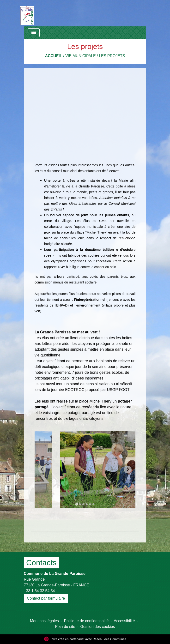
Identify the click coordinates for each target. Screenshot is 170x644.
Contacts (41, 563)
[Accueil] (27, 13)
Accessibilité (124, 621)
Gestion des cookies (97, 627)
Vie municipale (81, 56)
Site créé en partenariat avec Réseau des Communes (85, 639)
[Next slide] (128, 469)
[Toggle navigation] (34, 33)
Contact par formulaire (46, 598)
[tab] (76, 504)
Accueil (53, 56)
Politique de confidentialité (86, 621)
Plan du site (65, 627)
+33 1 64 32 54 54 (39, 591)
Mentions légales (44, 621)
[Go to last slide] (42, 469)
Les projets (112, 56)
